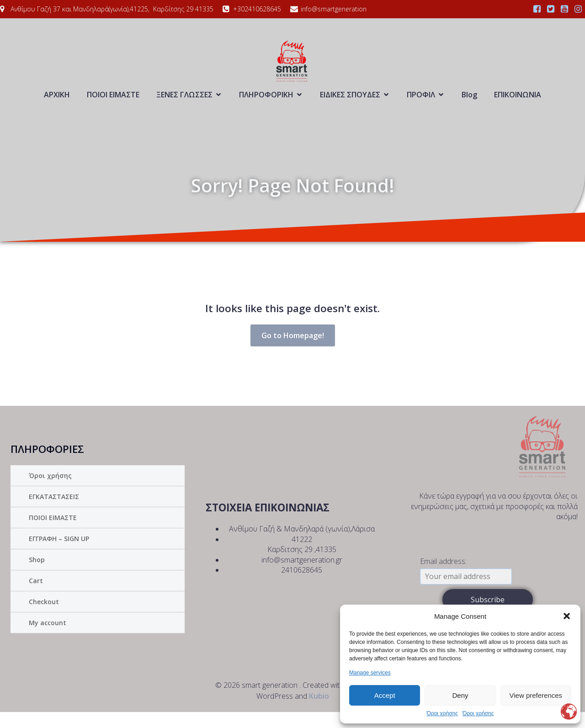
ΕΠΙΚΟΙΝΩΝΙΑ (518, 102)
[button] (567, 616)
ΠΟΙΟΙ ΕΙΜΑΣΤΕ (113, 102)
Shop (37, 576)
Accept (385, 695)
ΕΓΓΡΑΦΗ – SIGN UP (59, 555)
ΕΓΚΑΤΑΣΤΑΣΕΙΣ (54, 513)
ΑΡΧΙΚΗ (57, 102)
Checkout (44, 618)
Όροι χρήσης (442, 713)
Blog (469, 102)
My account (48, 639)
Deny (460, 695)
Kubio (319, 712)
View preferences (536, 695)
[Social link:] (537, 9)
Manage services (370, 673)
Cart (36, 597)
